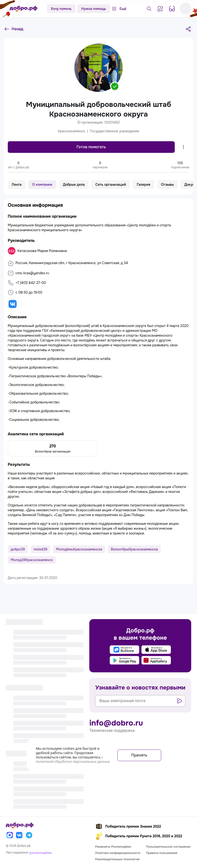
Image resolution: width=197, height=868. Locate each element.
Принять (139, 755)
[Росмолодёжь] (41, 853)
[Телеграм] (29, 835)
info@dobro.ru (116, 723)
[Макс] (10, 835)
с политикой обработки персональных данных (73, 759)
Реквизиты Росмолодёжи (113, 847)
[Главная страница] (23, 9)
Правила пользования (162, 853)
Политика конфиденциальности (118, 853)
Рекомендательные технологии (117, 859)
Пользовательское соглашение (168, 847)
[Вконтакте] (19, 835)
